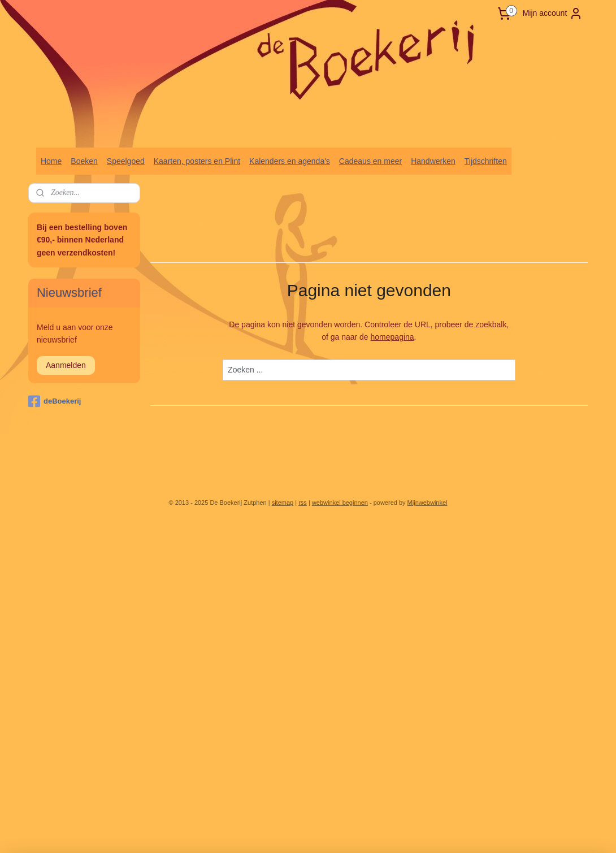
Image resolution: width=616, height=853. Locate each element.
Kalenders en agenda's (290, 161)
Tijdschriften (486, 161)
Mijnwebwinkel (428, 503)
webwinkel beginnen (340, 503)
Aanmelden (66, 365)
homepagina (392, 337)
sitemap (283, 503)
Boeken (84, 161)
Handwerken (433, 161)
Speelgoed (126, 161)
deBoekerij (55, 401)
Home (51, 161)
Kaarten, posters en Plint (197, 161)
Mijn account (553, 14)
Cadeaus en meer (370, 161)
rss (303, 503)
